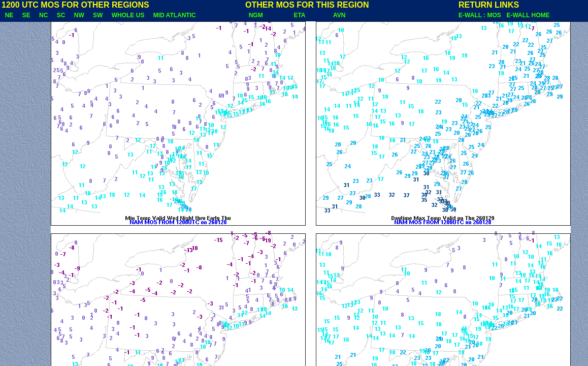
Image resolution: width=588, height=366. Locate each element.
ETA (300, 15)
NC (43, 15)
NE (9, 15)
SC (61, 15)
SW (98, 15)
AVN (339, 15)
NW (79, 15)
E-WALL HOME (528, 15)
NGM (256, 15)
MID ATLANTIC (174, 15)
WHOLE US (128, 15)
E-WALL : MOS (481, 15)
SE (26, 15)
